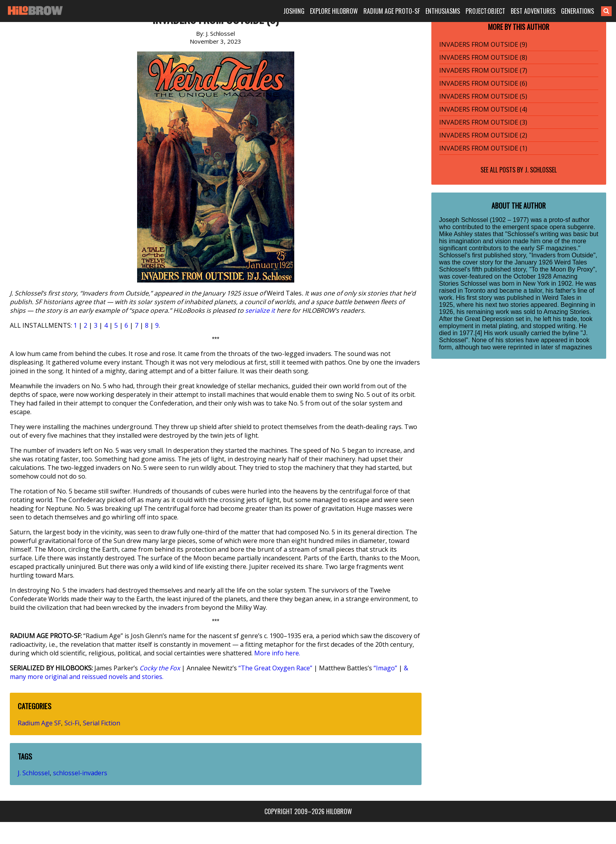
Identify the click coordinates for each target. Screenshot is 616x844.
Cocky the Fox (160, 668)
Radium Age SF (39, 723)
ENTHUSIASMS (443, 11)
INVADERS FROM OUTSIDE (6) (483, 83)
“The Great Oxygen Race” (275, 668)
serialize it (260, 310)
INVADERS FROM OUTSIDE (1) (483, 148)
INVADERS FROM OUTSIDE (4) (483, 109)
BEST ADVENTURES (533, 11)
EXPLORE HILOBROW (334, 11)
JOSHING (294, 11)
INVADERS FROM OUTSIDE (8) (483, 57)
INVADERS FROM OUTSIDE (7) (483, 70)
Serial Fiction (102, 723)
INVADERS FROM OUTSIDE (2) (483, 135)
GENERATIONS (577, 11)
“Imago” (385, 668)
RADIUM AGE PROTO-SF (392, 11)
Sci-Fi (72, 723)
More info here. (277, 653)
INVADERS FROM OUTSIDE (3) (483, 122)
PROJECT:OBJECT (485, 11)
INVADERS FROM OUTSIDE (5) (483, 96)
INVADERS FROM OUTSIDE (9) (483, 44)
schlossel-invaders (80, 773)
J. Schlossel (34, 773)
